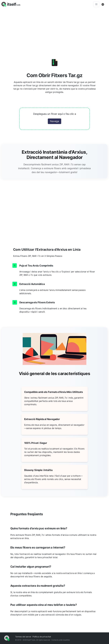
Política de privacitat (42, 637)
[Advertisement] (54, 29)
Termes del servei (23, 637)
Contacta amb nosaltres (61, 640)
